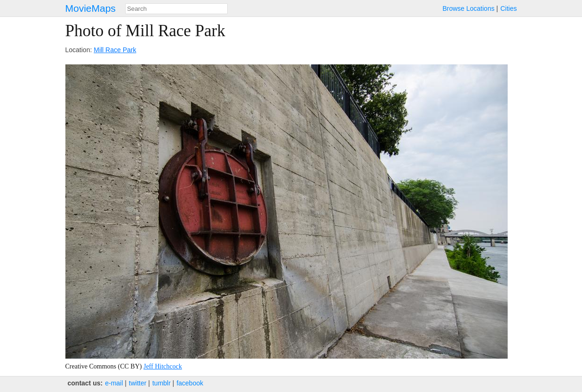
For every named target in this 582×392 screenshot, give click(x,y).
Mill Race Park (115, 50)
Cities (508, 8)
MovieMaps (91, 8)
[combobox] (176, 9)
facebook (190, 383)
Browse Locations (468, 8)
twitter (138, 383)
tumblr (162, 383)
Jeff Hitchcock (163, 366)
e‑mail (114, 383)
